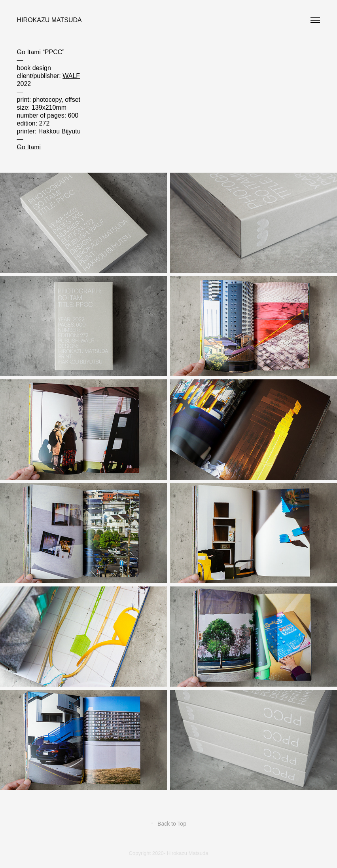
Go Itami (29, 147)
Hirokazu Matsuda (49, 20)
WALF (71, 76)
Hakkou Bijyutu (60, 131)
